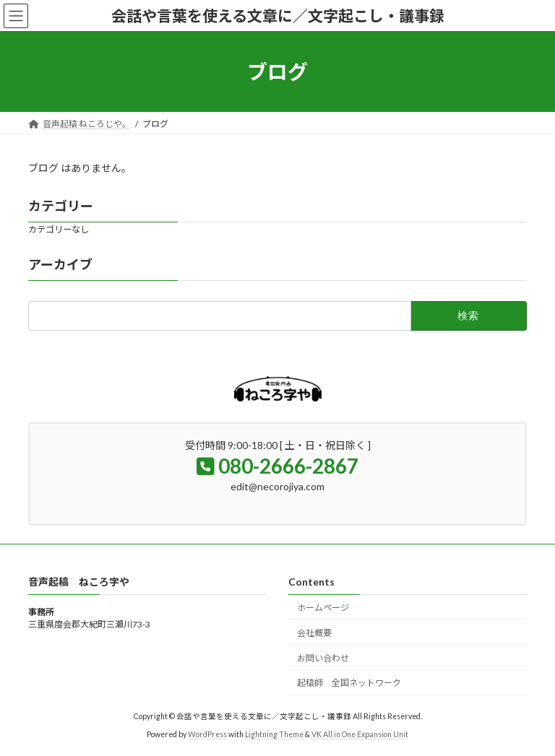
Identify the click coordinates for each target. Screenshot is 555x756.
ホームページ (323, 608)
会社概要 (314, 632)
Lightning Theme (274, 734)
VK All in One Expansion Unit (360, 734)
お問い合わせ (323, 657)
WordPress (207, 734)
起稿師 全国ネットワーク (349, 683)
